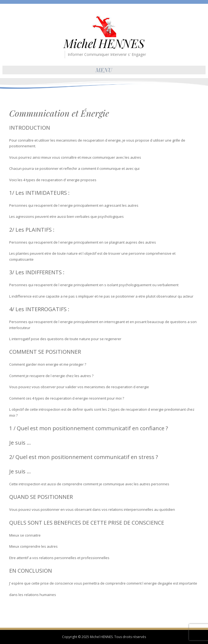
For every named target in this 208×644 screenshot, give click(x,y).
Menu (104, 70)
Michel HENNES (104, 43)
